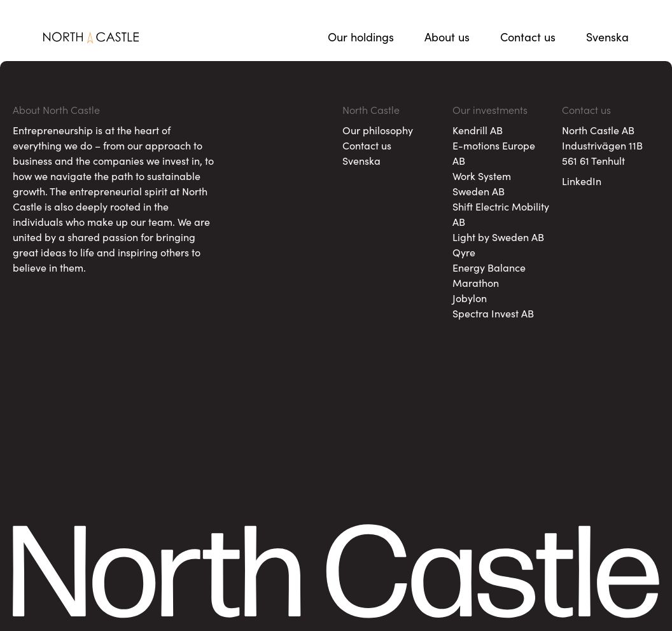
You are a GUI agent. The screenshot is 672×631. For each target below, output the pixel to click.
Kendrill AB (478, 130)
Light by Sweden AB (498, 237)
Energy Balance (489, 267)
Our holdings (361, 37)
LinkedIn (582, 181)
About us (447, 37)
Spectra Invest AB (493, 313)
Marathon (476, 282)
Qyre (464, 252)
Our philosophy (378, 130)
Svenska (607, 37)
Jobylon (470, 298)
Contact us (528, 37)
